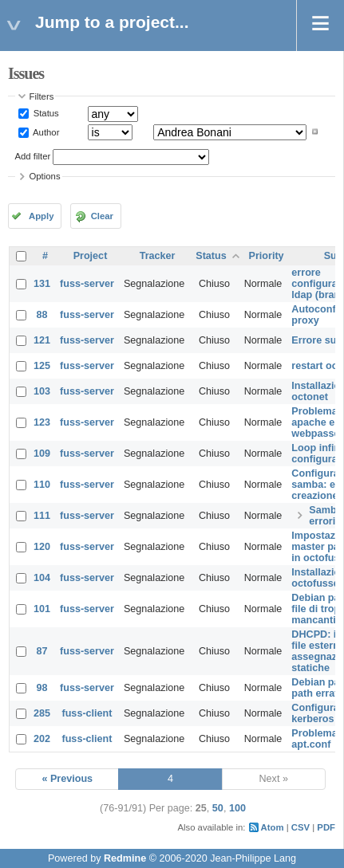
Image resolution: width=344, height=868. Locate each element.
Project (91, 256)
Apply (41, 216)
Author (45, 132)
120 (42, 547)
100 (237, 808)
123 (42, 422)
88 (42, 315)
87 (42, 651)
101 (42, 609)
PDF (326, 827)
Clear (102, 216)
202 (42, 739)
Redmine (125, 858)
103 (42, 391)
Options (45, 176)
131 (42, 284)
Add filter (33, 156)
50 (218, 808)
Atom (273, 827)
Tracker (158, 256)
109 (42, 454)
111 (42, 516)
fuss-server (87, 284)
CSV (301, 827)
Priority (267, 256)
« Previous (67, 779)
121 (42, 340)
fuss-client (87, 713)
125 (42, 366)
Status (45, 113)
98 (42, 688)
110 (42, 485)
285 (42, 713)
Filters (42, 96)
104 (42, 578)
